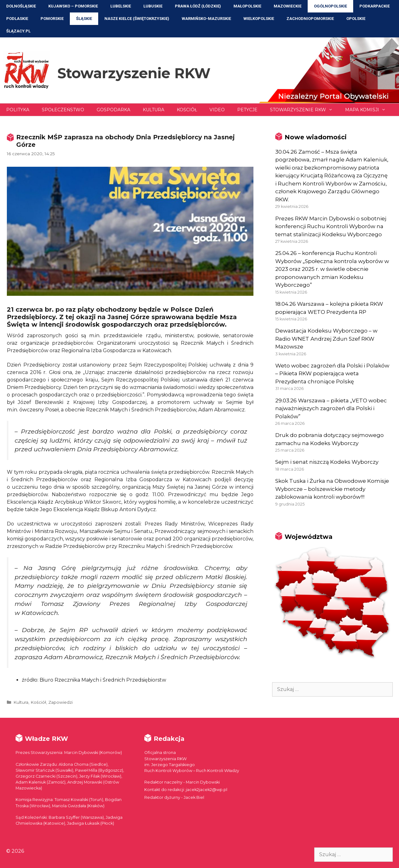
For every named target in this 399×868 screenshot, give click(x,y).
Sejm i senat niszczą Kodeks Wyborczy (327, 462)
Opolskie (356, 19)
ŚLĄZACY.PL (18, 31)
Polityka (18, 110)
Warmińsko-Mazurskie (206, 19)
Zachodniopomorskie (310, 19)
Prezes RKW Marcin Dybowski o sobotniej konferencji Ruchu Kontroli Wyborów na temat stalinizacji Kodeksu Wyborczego (331, 226)
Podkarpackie (375, 6)
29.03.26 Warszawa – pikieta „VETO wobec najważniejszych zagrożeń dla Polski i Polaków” (331, 408)
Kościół (187, 110)
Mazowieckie (288, 6)
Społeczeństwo (63, 110)
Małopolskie (247, 6)
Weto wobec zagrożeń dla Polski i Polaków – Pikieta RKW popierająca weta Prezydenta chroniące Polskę (332, 374)
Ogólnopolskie (330, 6)
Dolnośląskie (21, 6)
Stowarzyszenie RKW (134, 73)
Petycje (247, 110)
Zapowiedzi (60, 702)
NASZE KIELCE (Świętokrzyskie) (137, 19)
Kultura (154, 110)
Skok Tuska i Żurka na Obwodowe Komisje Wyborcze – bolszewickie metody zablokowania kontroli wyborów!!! (332, 489)
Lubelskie (121, 6)
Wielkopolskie (259, 19)
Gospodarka (113, 110)
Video (217, 110)
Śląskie (84, 19)
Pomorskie (52, 19)
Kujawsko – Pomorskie (73, 6)
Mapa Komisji (368, 110)
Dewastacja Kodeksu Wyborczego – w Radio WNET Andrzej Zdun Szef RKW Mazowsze (326, 339)
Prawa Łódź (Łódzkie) (198, 6)
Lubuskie (153, 6)
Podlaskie (17, 19)
